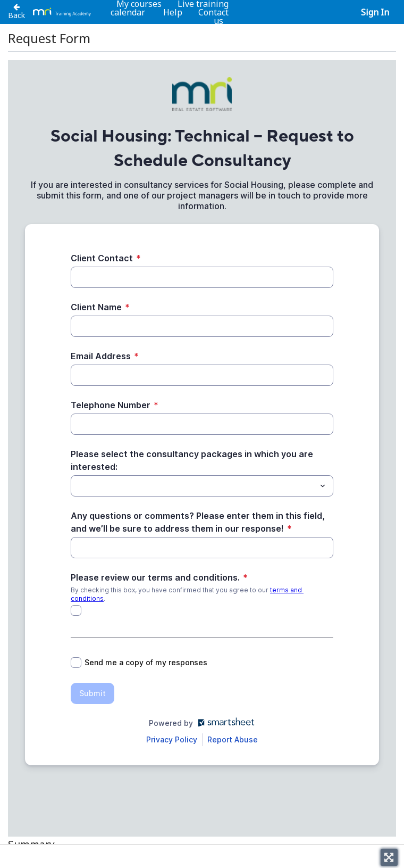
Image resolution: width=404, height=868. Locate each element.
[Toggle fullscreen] (389, 857)
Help (173, 12)
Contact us (213, 16)
